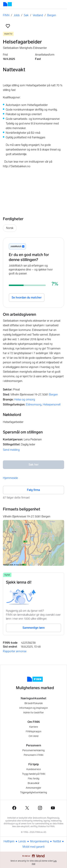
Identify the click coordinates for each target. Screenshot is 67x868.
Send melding (11, 450)
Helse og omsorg (25, 399)
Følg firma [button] (33, 490)
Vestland (38, 15)
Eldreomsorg (34, 404)
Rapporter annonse (15, 651)
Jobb (17, 15)
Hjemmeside (10, 478)
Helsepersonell (52, 404)
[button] (8, 26)
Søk (26, 15)
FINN (6, 15)
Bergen (52, 15)
